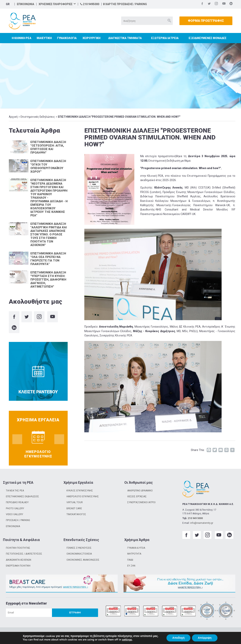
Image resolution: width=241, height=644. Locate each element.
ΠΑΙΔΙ (130, 560)
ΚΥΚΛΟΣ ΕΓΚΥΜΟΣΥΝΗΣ (80, 491)
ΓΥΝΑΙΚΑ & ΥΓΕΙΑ (136, 548)
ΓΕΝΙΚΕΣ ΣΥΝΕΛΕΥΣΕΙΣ (79, 548)
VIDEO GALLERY (15, 514)
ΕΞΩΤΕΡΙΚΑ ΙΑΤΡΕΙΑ (165, 38)
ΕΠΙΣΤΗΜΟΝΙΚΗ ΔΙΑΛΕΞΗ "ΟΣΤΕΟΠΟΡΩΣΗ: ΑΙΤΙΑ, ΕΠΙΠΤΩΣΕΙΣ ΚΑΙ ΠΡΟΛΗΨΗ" (48, 147)
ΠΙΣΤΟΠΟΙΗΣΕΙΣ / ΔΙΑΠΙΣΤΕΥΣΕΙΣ (24, 554)
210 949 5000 (195, 518)
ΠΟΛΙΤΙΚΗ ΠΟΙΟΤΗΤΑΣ (18, 548)
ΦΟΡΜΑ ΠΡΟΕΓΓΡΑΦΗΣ (206, 21)
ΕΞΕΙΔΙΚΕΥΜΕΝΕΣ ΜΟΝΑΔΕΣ (208, 38)
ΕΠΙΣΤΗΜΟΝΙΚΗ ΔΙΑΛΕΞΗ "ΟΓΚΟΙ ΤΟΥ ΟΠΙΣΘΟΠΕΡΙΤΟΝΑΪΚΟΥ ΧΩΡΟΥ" (48, 166)
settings (127, 640)
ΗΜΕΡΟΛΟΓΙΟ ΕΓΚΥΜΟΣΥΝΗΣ (83, 496)
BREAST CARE (74, 508)
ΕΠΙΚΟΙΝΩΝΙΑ (25, 4)
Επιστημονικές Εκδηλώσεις (38, 117)
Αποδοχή (178, 638)
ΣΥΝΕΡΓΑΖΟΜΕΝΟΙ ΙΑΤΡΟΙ (141, 502)
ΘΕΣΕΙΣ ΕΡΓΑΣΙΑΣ (137, 496)
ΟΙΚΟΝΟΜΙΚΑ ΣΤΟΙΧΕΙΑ (79, 554)
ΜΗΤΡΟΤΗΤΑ (134, 554)
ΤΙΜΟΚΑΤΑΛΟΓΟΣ (76, 514)
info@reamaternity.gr (202, 523)
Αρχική (13, 117)
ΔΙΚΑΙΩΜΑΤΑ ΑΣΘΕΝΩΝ (19, 560)
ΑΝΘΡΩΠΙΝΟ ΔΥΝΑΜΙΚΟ (140, 491)
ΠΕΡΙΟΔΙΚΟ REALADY (17, 502)
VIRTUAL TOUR (75, 502)
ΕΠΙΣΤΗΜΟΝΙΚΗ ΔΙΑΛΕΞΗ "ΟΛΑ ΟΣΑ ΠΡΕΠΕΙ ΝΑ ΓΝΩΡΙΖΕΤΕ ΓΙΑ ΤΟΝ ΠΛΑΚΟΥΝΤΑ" (48, 259)
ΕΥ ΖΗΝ (131, 566)
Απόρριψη (205, 638)
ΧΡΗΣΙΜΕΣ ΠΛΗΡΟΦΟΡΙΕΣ (56, 4)
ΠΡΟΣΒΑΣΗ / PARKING (18, 520)
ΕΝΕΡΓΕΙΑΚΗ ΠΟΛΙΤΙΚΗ (18, 566)
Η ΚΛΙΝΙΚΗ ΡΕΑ (22, 38)
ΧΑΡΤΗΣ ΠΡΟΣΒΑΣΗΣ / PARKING (125, 4)
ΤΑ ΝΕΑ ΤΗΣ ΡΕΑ (15, 491)
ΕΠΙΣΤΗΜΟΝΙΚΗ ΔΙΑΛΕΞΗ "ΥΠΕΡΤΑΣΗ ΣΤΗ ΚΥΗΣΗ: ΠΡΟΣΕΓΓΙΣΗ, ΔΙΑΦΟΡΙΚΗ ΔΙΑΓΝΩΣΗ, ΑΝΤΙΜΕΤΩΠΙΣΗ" (48, 280)
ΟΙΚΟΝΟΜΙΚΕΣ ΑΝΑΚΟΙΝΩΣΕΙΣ (83, 560)
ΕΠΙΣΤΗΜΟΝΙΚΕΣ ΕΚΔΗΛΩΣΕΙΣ (22, 496)
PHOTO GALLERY (15, 508)
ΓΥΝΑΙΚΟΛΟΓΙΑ (67, 38)
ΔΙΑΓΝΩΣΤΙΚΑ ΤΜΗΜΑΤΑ (125, 38)
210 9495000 (90, 4)
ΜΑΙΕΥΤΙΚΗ (44, 38)
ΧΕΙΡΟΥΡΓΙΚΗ (91, 38)
